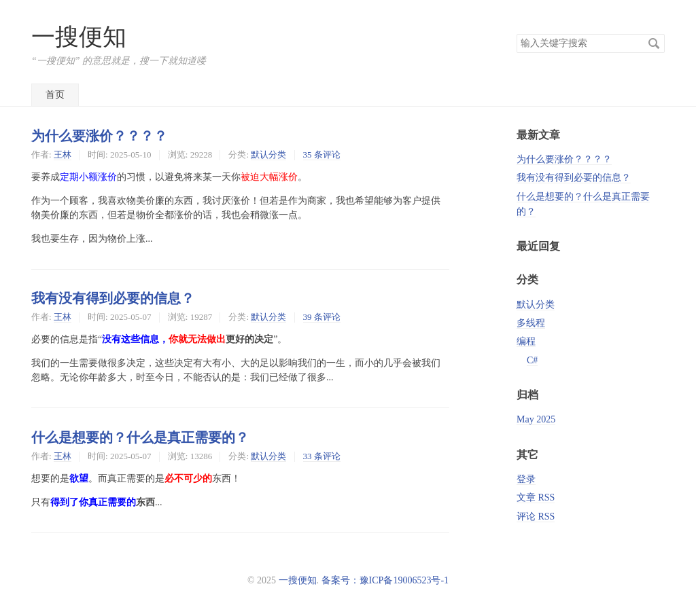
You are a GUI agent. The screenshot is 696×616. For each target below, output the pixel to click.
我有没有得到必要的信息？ (113, 298)
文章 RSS (536, 497)
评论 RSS (536, 517)
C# (532, 360)
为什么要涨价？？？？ (99, 136)
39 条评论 (322, 317)
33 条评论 (322, 456)
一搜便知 (79, 37)
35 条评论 (322, 155)
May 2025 (536, 419)
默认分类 (268, 155)
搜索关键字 (516, 34)
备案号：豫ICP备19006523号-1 (385, 580)
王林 (63, 155)
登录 (526, 479)
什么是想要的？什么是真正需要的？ (140, 437)
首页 (55, 95)
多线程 (531, 323)
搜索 (654, 43)
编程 (526, 341)
